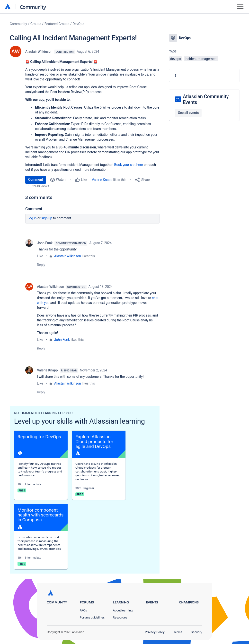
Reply (41, 265)
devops (176, 59)
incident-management (201, 59)
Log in (32, 218)
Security (197, 632)
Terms (178, 632)
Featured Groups (57, 24)
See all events (188, 113)
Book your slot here (129, 165)
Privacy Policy (155, 632)
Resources (120, 617)
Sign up (47, 218)
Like (40, 256)
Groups (36, 24)
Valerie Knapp (102, 180)
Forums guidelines (92, 617)
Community (33, 7)
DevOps (79, 24)
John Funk (45, 243)
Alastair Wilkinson (39, 52)
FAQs (83, 610)
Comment (36, 180)
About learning (123, 610)
